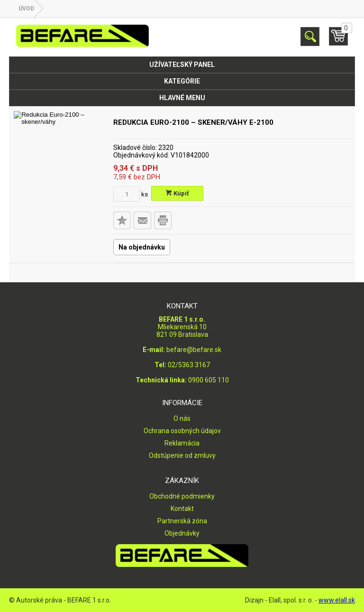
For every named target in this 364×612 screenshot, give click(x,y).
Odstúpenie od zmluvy (182, 455)
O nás (182, 418)
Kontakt (182, 509)
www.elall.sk (337, 600)
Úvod (26, 9)
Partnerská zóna (182, 521)
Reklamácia (182, 443)
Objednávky (182, 533)
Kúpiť (177, 193)
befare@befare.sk (194, 350)
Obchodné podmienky (182, 496)
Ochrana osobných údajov (182, 431)
